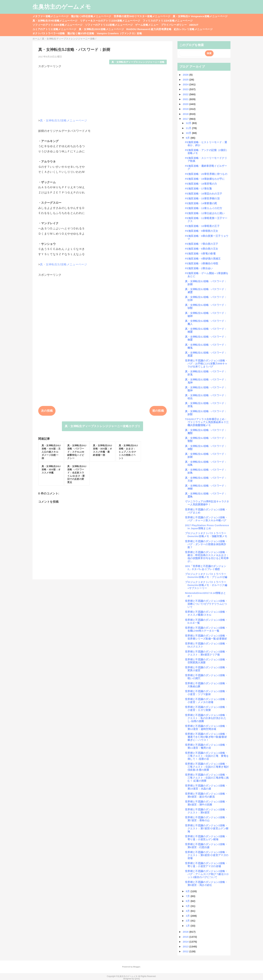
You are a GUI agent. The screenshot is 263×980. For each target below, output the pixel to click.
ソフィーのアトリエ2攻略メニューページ (109, 25)
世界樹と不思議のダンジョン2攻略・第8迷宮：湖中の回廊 (206, 803)
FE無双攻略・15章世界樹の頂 (202, 198)
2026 (186, 75)
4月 (188, 911)
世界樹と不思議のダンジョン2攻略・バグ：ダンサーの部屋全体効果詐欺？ (206, 544)
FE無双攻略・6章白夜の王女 (202, 249)
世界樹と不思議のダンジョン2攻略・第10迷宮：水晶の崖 (206, 787)
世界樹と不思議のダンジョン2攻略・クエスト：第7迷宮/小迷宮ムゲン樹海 (207, 828)
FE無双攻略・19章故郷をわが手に (205, 179)
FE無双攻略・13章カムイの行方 (204, 208)
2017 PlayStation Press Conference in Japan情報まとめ (207, 527)
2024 (186, 84)
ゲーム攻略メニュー (147, 25)
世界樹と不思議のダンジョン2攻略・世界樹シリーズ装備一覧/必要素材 (206, 637)
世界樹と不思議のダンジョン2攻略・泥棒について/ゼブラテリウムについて (206, 604)
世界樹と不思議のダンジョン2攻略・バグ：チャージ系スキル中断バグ (206, 519)
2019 (186, 109)
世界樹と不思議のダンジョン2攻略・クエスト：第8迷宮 (206, 811)
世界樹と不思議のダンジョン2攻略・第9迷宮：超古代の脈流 (206, 795)
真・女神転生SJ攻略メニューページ (63, 121)
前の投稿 (158, 411)
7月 (188, 896)
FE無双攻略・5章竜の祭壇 (200, 254)
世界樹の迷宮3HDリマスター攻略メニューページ (142, 16)
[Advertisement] (102, 92)
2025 (186, 80)
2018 (186, 114)
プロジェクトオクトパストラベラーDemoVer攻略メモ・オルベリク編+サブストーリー (206, 585)
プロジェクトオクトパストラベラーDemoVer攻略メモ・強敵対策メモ (206, 535)
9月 (188, 138)
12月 (189, 123)
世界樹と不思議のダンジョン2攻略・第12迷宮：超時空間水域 (206, 727)
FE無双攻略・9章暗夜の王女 (202, 231)
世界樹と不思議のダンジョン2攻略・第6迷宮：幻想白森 (206, 846)
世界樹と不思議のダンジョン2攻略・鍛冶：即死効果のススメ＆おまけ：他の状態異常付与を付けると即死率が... (207, 557)
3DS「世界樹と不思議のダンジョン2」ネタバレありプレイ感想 (206, 568)
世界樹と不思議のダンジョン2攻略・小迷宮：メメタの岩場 (206, 701)
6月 (188, 901)
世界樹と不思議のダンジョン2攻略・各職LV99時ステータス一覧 (206, 629)
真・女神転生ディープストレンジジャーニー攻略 (138, 62)
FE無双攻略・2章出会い (199, 268)
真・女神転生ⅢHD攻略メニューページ (55, 21)
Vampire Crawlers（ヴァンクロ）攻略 (119, 33)
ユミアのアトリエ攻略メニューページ (54, 29)
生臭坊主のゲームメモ (62, 7)
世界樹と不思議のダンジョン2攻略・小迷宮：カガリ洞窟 (206, 709)
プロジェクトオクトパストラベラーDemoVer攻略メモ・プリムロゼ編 (206, 575)
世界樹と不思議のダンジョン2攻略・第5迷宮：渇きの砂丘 (206, 884)
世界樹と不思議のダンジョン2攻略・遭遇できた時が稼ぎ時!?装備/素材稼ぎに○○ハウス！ (206, 737)
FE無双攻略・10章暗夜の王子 (202, 226)
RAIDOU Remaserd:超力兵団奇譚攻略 (149, 29)
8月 (188, 891)
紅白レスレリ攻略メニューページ (193, 29)
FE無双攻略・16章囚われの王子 (204, 194)
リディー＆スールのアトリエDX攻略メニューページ (110, 21)
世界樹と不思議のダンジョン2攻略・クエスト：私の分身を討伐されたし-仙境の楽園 (206, 718)
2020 (186, 104)
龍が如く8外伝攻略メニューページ (91, 16)
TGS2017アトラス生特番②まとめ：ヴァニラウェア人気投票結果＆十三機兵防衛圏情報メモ (207, 422)
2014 (186, 942)
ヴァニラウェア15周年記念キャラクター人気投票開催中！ (207, 503)
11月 (189, 128)
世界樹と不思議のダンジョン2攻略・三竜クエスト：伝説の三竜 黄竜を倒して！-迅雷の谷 (207, 756)
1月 (188, 926)
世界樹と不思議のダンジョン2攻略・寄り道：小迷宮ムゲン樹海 (206, 838)
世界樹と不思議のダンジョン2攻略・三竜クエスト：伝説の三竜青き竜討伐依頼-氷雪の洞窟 (207, 767)
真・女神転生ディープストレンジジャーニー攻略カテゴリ (103, 426)
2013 (186, 946)
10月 (189, 133)
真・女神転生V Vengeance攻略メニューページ (200, 16)
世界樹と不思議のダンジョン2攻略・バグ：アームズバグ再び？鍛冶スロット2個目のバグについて (207, 874)
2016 (186, 932)
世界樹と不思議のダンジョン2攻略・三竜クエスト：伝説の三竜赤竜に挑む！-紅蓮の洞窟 (207, 778)
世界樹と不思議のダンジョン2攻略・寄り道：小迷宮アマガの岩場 (206, 865)
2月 (188, 921)
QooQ (137, 979)
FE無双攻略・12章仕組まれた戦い (205, 213)
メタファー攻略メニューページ (51, 16)
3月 (188, 916)
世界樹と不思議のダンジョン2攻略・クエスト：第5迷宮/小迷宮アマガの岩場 (207, 855)
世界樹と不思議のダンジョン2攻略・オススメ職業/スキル (206, 613)
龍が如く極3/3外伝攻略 (81, 33)
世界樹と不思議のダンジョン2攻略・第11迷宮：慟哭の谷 (206, 746)
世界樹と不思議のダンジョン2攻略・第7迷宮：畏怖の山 (206, 819)
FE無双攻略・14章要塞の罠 (201, 203)
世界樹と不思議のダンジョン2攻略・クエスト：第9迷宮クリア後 (206, 653)
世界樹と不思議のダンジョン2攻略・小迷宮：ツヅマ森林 (206, 693)
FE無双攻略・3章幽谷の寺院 (202, 263)
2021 (186, 99)
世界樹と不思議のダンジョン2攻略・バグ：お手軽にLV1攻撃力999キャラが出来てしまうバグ (206, 364)
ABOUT (194, 25)
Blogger (137, 967)
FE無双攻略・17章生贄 (198, 189)
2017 (186, 119)
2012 (186, 951)
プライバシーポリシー (174, 25)
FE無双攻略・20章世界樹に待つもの (206, 174)
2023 (186, 89)
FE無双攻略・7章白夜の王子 (202, 244)
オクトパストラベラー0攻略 (49, 33)
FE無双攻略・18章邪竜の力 (201, 184)
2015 (186, 937)
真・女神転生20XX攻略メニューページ (101, 29)
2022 (186, 94)
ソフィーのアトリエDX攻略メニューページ (58, 25)
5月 (188, 906)
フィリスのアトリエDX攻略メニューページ (168, 21)
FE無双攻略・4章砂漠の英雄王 (203, 259)
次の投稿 (47, 411)
